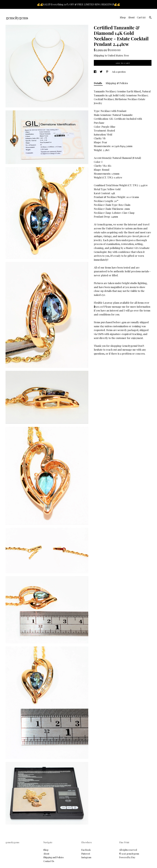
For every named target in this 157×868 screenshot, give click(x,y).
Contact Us (49, 861)
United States (115, 55)
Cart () (141, 17)
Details (98, 83)
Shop (123, 17)
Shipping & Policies (117, 83)
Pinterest (86, 854)
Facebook (86, 850)
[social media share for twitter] (101, 72)
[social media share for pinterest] (107, 72)
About (131, 17)
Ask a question (119, 72)
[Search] (150, 18)
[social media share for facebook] (95, 72)
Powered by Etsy (127, 857)
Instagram (86, 857)
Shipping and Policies (54, 857)
